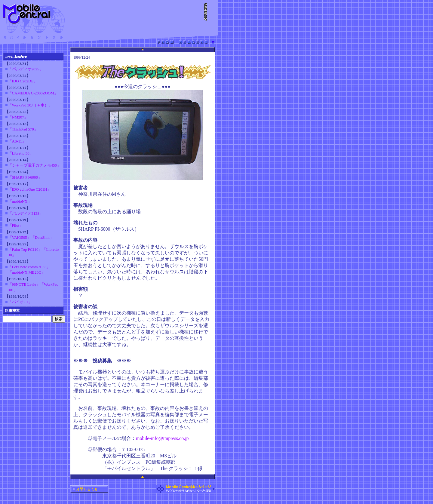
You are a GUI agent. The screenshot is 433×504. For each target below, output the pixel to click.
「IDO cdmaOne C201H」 (30, 189)
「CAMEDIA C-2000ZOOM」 (33, 93)
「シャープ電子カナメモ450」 (35, 165)
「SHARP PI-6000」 (25, 177)
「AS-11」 (17, 141)
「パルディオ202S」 (26, 69)
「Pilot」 (16, 225)
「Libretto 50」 (21, 153)
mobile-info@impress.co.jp (162, 438)
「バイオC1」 (20, 302)
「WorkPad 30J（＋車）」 (30, 105)
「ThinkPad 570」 (23, 129)
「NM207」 (18, 117)
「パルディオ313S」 (26, 213)
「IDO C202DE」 (23, 81)
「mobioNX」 (20, 201)
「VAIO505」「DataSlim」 (31, 237)
